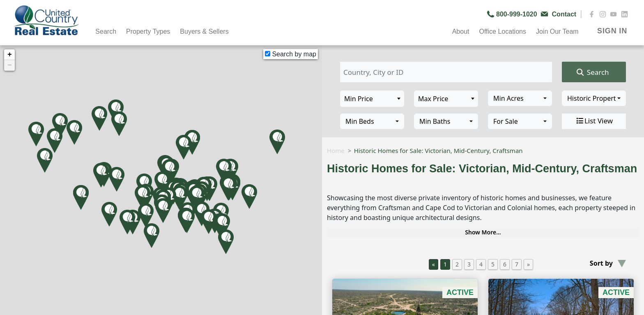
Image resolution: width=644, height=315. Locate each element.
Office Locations (502, 31)
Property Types (148, 31)
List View (594, 121)
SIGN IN (612, 31)
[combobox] (520, 98)
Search (106, 31)
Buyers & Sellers (204, 31)
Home (336, 151)
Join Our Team (557, 31)
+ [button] (10, 55)
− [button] (10, 65)
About (461, 31)
